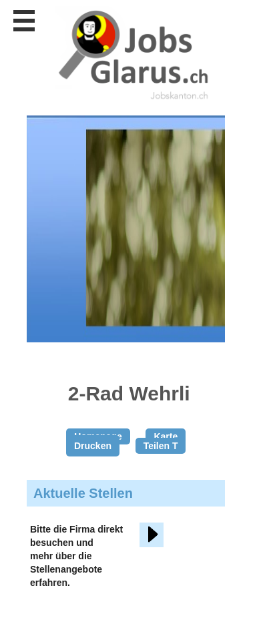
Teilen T (161, 446)
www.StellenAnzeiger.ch (134, 53)
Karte (166, 436)
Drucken (93, 446)
